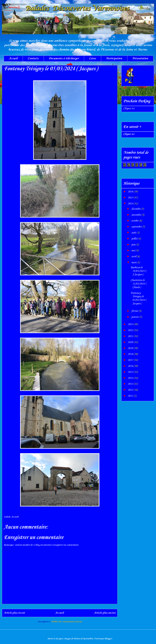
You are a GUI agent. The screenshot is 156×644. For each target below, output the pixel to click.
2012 (131, 390)
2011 (131, 396)
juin (134, 245)
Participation (114, 58)
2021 (131, 336)
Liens (92, 58)
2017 (131, 360)
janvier (135, 317)
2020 (131, 342)
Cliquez (129, 134)
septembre (137, 227)
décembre (136, 209)
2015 (131, 372)
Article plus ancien (105, 613)
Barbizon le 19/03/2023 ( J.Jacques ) (139, 271)
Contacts (33, 58)
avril (134, 257)
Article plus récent (14, 613)
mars (134, 263)
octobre (135, 221)
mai (134, 251)
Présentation (140, 58)
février (135, 311)
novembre (136, 215)
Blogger (108, 639)
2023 (131, 324)
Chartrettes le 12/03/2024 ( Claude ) (139, 284)
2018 (131, 354)
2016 (131, 366)
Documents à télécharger (64, 58)
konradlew (88, 639)
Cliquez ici (129, 108)
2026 (131, 192)
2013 (131, 384)
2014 (131, 378)
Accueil (13, 58)
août (134, 233)
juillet (135, 239)
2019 (131, 348)
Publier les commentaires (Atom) (67, 622)
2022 (131, 330)
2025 (131, 198)
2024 (131, 204)
